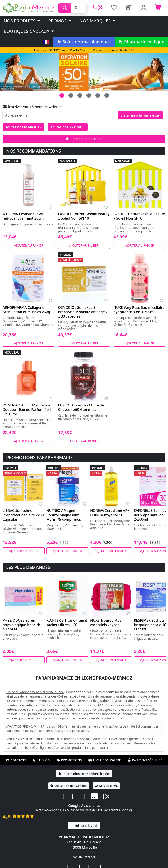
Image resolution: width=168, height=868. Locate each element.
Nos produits (22, 21)
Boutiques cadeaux (29, 31)
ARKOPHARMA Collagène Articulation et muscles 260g (26, 310)
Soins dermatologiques (84, 42)
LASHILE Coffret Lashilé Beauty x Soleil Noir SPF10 (84, 216)
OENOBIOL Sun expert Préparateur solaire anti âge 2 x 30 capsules (83, 312)
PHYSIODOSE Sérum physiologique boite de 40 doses (22, 625)
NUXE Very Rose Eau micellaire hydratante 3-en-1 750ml (139, 310)
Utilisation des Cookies (69, 786)
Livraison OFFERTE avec (84, 50)
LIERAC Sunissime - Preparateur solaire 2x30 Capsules (23, 515)
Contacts (16, 760)
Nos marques (98, 21)
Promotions (69, 760)
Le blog (41, 760)
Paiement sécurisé (145, 760)
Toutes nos (24, 127)
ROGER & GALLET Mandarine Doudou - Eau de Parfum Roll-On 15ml (27, 410)
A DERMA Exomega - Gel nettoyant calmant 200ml (24, 216)
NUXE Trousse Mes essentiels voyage (106, 623)
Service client (106, 786)
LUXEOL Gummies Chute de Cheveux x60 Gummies (81, 407)
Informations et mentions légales (84, 774)
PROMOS (60, 21)
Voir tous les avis (84, 826)
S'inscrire (140, 115)
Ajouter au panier (29, 245)
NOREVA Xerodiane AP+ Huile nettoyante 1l (110, 513)
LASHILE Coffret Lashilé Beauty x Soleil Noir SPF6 (139, 216)
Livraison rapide (105, 760)
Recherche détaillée (84, 139)
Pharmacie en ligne (141, 42)
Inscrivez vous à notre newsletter (32, 107)
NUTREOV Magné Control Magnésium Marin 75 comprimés (64, 515)
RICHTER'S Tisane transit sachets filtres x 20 (67, 623)
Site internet (84, 857)
